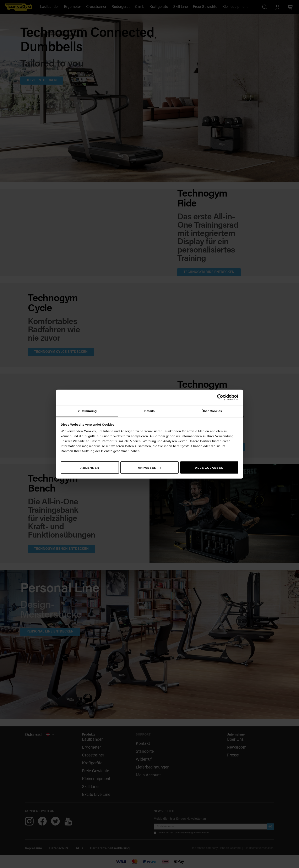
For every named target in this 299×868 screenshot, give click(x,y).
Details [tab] (149, 411)
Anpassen (150, 468)
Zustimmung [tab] (87, 411)
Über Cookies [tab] (212, 411)
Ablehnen (90, 468)
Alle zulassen (209, 468)
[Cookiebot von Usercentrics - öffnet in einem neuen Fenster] (220, 397)
